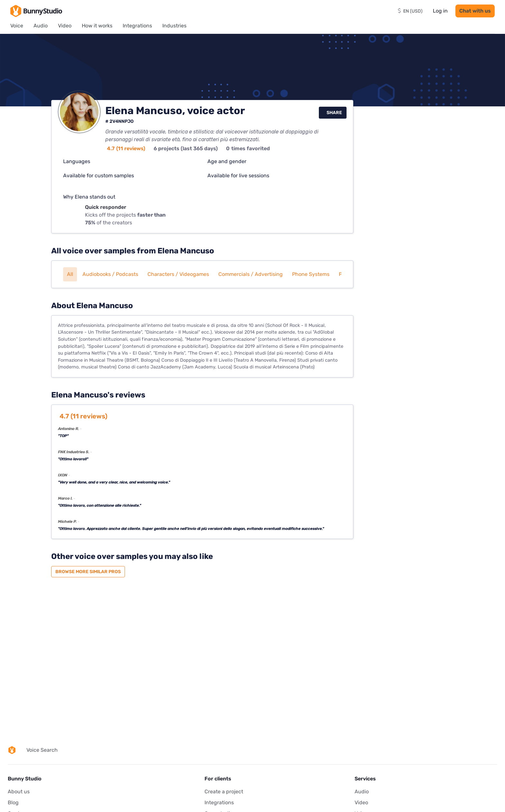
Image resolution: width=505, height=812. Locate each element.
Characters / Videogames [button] (178, 274)
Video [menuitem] (65, 26)
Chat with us (475, 11)
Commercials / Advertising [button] (251, 274)
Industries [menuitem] (174, 26)
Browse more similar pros (88, 572)
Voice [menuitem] (17, 26)
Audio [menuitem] (41, 26)
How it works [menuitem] (97, 26)
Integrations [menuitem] (137, 26)
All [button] (70, 274)
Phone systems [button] (311, 274)
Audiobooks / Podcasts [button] (110, 274)
